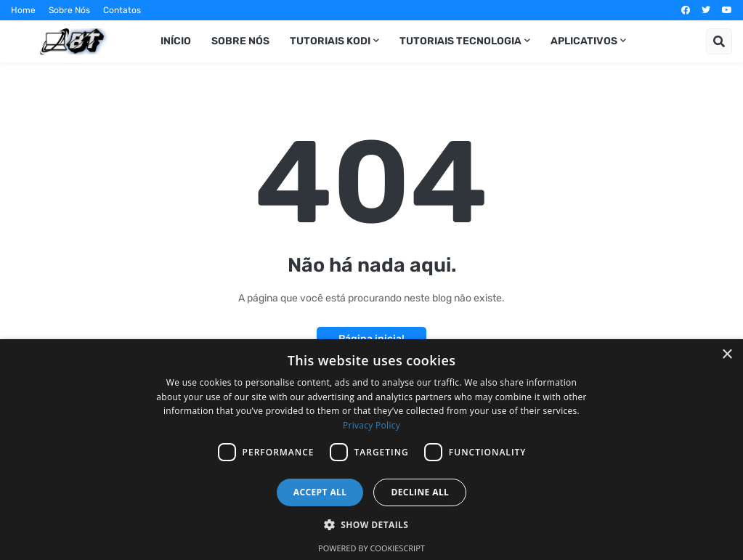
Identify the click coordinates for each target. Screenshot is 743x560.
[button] (719, 41)
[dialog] (371, 450)
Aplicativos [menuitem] (584, 41)
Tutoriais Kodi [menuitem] (330, 41)
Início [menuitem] (176, 41)
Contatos (122, 10)
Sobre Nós (69, 10)
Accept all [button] (320, 492)
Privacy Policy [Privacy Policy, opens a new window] (371, 425)
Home (23, 10)
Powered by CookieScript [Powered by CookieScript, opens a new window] (371, 548)
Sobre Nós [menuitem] (240, 41)
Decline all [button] (420, 492)
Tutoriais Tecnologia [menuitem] (460, 41)
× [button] (727, 355)
